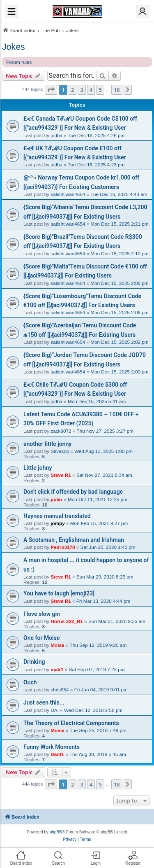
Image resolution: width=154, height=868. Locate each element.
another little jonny (47, 444)
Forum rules (19, 62)
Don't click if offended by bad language (73, 492)
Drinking (34, 662)
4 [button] (91, 90)
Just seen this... (44, 702)
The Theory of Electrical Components (71, 723)
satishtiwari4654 (68, 194)
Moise (57, 645)
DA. (55, 710)
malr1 (57, 669)
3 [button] (82, 90)
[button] (51, 90)
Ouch (30, 682)
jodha (56, 135)
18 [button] (117, 90)
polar (56, 499)
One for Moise (41, 638)
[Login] (143, 12)
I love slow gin (42, 614)
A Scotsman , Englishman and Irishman (74, 540)
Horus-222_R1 (67, 621)
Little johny (38, 468)
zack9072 (61, 431)
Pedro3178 (63, 547)
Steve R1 (61, 475)
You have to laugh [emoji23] (59, 593)
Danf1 (57, 754)
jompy (57, 523)
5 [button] (100, 90)
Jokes (14, 47)
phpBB (56, 832)
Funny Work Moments (52, 747)
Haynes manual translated (57, 516)
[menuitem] (70, 840)
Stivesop (60, 451)
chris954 (60, 689)
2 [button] (72, 90)
